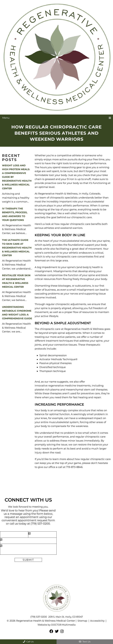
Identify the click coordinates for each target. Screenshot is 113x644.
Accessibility (98, 621)
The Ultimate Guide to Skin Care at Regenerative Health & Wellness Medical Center (17, 248)
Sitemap (82, 621)
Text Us (85, 642)
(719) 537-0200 (40, 524)
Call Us (28, 642)
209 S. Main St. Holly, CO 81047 (66, 617)
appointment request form (36, 520)
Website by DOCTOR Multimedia (57, 625)
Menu (6, 118)
